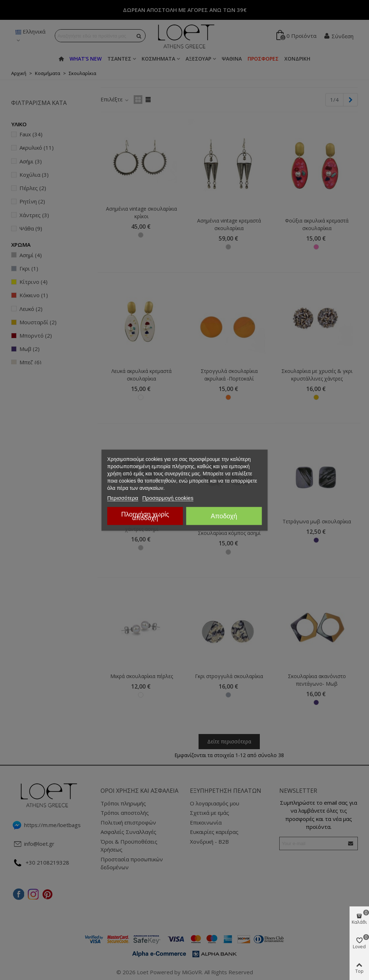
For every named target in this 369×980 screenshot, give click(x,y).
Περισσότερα (123, 498)
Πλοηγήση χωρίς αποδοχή (145, 516)
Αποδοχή (224, 516)
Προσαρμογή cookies (168, 498)
